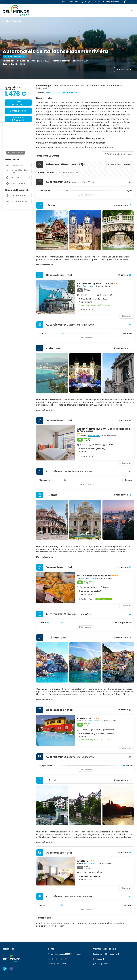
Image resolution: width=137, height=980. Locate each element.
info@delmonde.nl (113, 2)
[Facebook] (132, 2)
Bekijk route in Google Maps (118, 154)
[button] (132, 10)
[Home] (126, 2)
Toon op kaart (89, 286)
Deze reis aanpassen (18, 103)
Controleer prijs (18, 111)
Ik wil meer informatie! (18, 119)
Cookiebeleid (98, 959)
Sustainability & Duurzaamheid (106, 954)
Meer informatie (45, 265)
